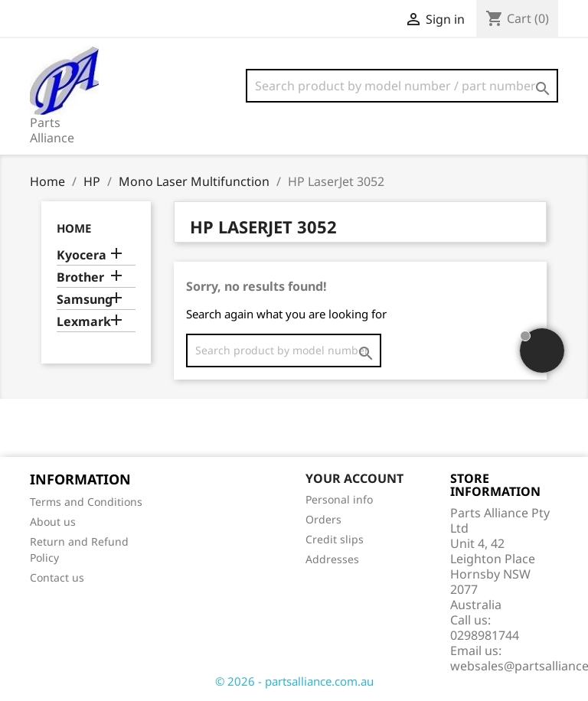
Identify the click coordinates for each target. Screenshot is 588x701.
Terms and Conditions (86, 502)
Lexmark (84, 322)
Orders (323, 519)
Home (74, 228)
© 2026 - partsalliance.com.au (294, 681)
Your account (354, 478)
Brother (80, 277)
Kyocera (82, 255)
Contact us (57, 577)
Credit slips (335, 539)
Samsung (85, 300)
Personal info (339, 499)
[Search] (402, 86)
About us (53, 522)
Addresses (332, 559)
